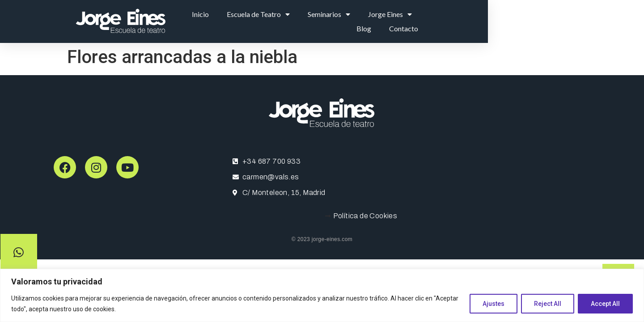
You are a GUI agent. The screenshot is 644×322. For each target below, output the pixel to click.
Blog (523, 21)
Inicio (286, 21)
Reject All (548, 304)
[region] (322, 295)
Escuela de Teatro (344, 21)
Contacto (563, 21)
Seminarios (415, 21)
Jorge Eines (476, 21)
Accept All (605, 304)
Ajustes (494, 304)
